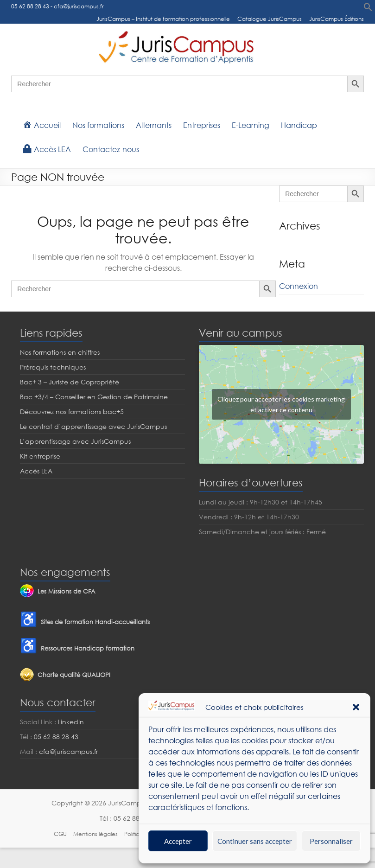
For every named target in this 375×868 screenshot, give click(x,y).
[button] (356, 707)
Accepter (178, 841)
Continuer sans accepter (255, 841)
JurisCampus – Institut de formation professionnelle (163, 19)
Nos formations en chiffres (60, 352)
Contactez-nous (111, 149)
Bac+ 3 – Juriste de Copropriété (70, 382)
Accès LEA (36, 471)
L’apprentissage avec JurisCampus (75, 441)
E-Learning (251, 125)
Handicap (299, 125)
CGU (60, 834)
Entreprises (202, 125)
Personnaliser (331, 841)
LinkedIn (71, 722)
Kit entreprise (40, 456)
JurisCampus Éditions (337, 19)
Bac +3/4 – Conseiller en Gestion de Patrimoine (94, 397)
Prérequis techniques (53, 367)
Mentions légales (95, 834)
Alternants (154, 125)
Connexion (299, 286)
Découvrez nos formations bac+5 (72, 412)
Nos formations (98, 125)
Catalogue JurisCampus (270, 19)
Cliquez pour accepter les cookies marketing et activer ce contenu (281, 404)
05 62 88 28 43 (30, 6)
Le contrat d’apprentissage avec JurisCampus (93, 426)
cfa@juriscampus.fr (79, 6)
